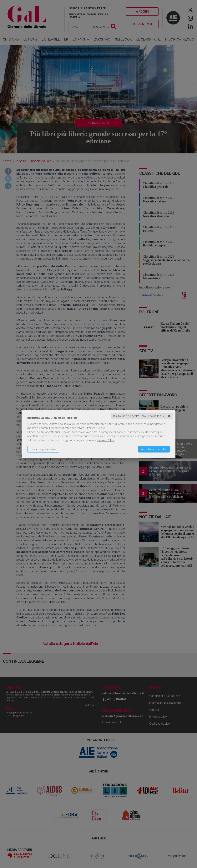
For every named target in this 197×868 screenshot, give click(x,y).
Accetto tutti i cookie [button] (154, 449)
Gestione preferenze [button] (43, 449)
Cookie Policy (106, 440)
